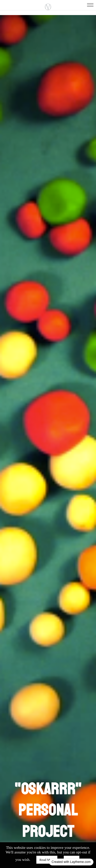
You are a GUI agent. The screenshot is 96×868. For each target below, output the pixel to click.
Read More (47, 860)
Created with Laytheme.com (71, 862)
